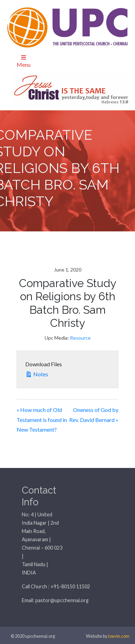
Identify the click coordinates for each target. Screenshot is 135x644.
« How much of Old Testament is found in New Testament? (42, 420)
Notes (37, 373)
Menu (24, 61)
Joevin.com (119, 636)
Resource (80, 338)
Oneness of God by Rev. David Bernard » (94, 415)
